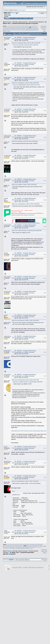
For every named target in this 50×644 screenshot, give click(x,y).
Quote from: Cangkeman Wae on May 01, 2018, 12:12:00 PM (26, 43)
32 (18, 27)
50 (13, 29)
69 (9, 30)
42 (35, 27)
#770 (45, 255)
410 (9, 31)
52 (17, 29)
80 (26, 30)
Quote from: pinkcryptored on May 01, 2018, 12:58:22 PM (25, 321)
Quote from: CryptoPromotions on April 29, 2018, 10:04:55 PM (26, 231)
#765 (45, 137)
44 (4, 29)
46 (7, 29)
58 (26, 29)
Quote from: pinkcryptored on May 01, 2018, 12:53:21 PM (25, 380)
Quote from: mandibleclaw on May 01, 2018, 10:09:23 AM (25, 83)
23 (4, 27)
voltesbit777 (8, 109)
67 (5, 30)
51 (15, 29)
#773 (45, 317)
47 (9, 29)
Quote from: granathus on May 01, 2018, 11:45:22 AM (26, 45)
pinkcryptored (8, 38)
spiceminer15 (8, 291)
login (19, 10)
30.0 (9, 15)
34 (22, 27)
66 (4, 30)
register (23, 10)
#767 (45, 181)
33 (20, 27)
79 (25, 30)
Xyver (6, 447)
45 (5, 29)
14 (24, 26)
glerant (6, 476)
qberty (6, 253)
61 (31, 29)
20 (34, 26)
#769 (45, 227)
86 (36, 30)
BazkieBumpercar (9, 351)
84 (33, 30)
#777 (45, 448)
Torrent (6, 16)
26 (9, 27)
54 (20, 29)
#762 (45, 65)
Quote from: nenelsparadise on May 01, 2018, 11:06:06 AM (26, 204)
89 (5, 31)
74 (17, 30)
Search (16, 18)
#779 (45, 477)
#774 (45, 338)
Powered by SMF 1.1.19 (18, 568)
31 (17, 27)
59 (28, 29)
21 (35, 26)
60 (30, 29)
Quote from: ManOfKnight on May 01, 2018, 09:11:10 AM (26, 85)
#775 (45, 352)
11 (19, 26)
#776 (45, 376)
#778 (45, 463)
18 (30, 26)
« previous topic (43, 27)
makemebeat (8, 336)
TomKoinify (7, 155)
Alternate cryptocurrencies (20, 22)
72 (13, 30)
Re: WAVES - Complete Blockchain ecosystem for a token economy (25, 38)
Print (44, 31)
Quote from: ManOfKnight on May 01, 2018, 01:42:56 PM (25, 481)
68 (7, 30)
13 (22, 26)
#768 (45, 200)
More (31, 18)
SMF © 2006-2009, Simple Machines (34, 568)
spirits (6, 315)
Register (26, 18)
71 (12, 30)
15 (26, 26)
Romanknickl (8, 375)
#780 (45, 532)
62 (33, 29)
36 (25, 27)
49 (12, 29)
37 (26, 27)
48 (10, 29)
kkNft (6, 531)
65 (38, 29)
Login (21, 18)
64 (36, 29)
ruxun (6, 63)
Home (8, 18)
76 (20, 30)
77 (22, 30)
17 (29, 26)
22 (37, 26)
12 (21, 26)
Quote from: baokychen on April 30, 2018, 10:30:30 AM (25, 141)
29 (13, 27)
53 (18, 29)
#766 (45, 157)
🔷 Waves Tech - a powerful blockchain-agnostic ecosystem (25, 23)
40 (32, 27)
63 (35, 29)
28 (12, 27)
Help (12, 18)
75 (18, 30)
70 (10, 30)
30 (15, 27)
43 (37, 27)
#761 (45, 39)
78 (23, 30)
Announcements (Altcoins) (36, 22)
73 (15, 30)
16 (27, 26)
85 (35, 30)
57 (25, 29)
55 (22, 29)
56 (23, 29)
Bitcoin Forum (7, 22)
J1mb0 (6, 198)
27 (10, 27)
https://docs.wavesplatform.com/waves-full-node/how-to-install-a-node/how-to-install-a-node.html (27, 214)
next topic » (44, 28)
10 (17, 26)
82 (30, 30)
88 (4, 31)
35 (23, 27)
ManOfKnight (8, 461)
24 (5, 27)
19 (32, 26)
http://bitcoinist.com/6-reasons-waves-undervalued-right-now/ (29, 431)
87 (38, 30)
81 (28, 30)
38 (28, 27)
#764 (45, 111)
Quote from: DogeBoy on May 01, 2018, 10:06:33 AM (24, 185)
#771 (45, 278)
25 (7, 27)
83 (31, 30)
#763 (45, 79)
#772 (45, 293)
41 (34, 27)
